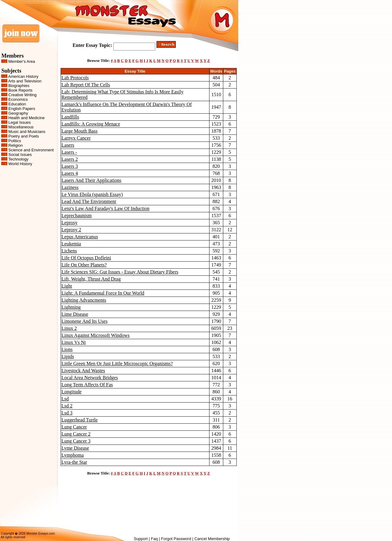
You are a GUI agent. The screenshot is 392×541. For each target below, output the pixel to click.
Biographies (19, 86)
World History (20, 164)
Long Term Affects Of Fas (87, 385)
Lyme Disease (75, 448)
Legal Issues (19, 122)
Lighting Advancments (84, 300)
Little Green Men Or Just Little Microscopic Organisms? (117, 363)
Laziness (70, 187)
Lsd (65, 399)
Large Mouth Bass (80, 131)
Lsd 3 (67, 413)
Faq (154, 539)
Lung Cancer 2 (76, 434)
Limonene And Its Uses (85, 321)
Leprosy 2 (71, 230)
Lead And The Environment (89, 201)
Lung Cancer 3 (76, 441)
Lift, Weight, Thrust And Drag (91, 279)
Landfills (70, 117)
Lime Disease (75, 314)
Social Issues (20, 155)
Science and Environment (31, 150)
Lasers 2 (70, 159)
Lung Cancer (74, 427)
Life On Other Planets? (84, 265)
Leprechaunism (77, 216)
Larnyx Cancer (76, 138)
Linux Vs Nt (74, 342)
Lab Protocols (75, 78)
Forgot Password (176, 539)
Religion (15, 145)
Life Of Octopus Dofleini (86, 258)
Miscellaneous (21, 127)
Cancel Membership (212, 539)
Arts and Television (25, 81)
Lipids (68, 356)
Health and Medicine (26, 118)
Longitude (72, 392)
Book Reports (20, 90)
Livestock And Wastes (83, 371)
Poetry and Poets (24, 136)
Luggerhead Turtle (80, 420)
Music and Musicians (27, 132)
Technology (18, 159)
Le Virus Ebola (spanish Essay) (92, 194)
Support (141, 539)
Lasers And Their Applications (92, 180)
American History (23, 76)
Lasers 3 (70, 166)
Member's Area (22, 61)
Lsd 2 (67, 406)
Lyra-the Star (74, 462)
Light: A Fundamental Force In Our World (103, 293)
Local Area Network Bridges (90, 378)
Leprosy (70, 223)
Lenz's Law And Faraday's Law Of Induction (106, 208)
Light (67, 286)
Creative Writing (22, 95)
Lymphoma (73, 455)
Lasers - (69, 152)
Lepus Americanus (80, 237)
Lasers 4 (70, 173)
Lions (67, 349)
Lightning (71, 307)
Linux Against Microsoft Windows (96, 335)
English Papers (22, 109)
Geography (18, 113)
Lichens (69, 251)
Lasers (68, 145)
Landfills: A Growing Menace (91, 124)
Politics (15, 141)
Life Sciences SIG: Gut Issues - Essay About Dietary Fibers (120, 272)
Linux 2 (69, 328)
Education (17, 104)
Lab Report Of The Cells (86, 85)
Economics (18, 99)
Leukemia (71, 244)
